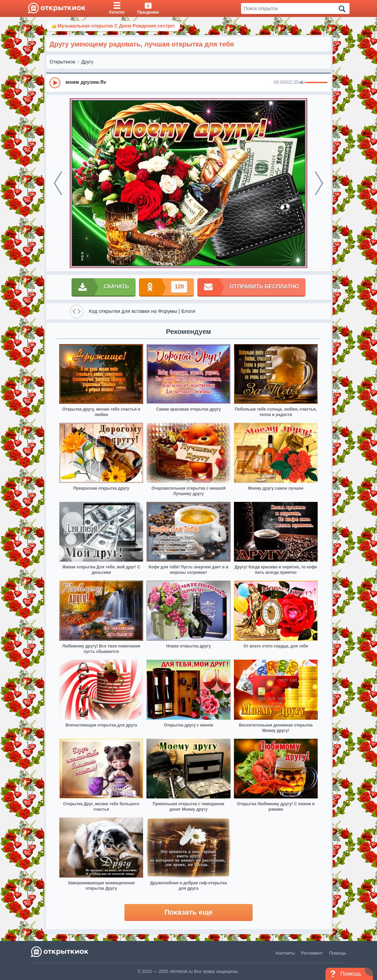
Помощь (338, 953)
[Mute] (302, 83)
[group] (188, 82)
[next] (319, 183)
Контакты (285, 953)
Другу (87, 62)
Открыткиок (62, 62)
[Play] (55, 83)
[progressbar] (316, 83)
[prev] (58, 183)
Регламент (312, 953)
